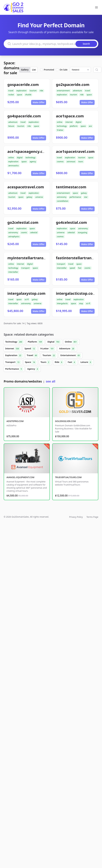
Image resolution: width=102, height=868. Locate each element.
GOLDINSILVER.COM (65, 421)
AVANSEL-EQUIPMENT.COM (20, 477)
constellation (63, 201)
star (86, 197)
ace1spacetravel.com (75, 151)
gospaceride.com (23, 84)
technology (62, 126)
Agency (33, 369)
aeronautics (13, 166)
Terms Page (92, 517)
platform (74, 126)
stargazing (82, 232)
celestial (34, 232)
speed (72, 268)
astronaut (71, 162)
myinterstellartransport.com (34, 258)
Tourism (49, 355)
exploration (22, 91)
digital (78, 122)
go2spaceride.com (73, 84)
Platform (35, 342)
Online (71, 342)
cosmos (60, 162)
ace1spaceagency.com (28, 151)
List (34, 70)
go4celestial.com (71, 222)
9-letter (60, 130)
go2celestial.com (23, 222)
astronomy (62, 197)
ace (90, 126)
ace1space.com (70, 116)
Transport (13, 362)
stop (81, 303)
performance (75, 197)
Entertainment (71, 355)
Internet (13, 349)
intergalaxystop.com (26, 293)
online (60, 122)
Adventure (67, 349)
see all (50, 381)
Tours (45, 362)
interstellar (13, 272)
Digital (54, 342)
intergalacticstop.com (76, 293)
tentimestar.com (71, 187)
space (19, 95)
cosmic (24, 232)
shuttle (28, 95)
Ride (59, 362)
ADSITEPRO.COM (15, 421)
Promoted (49, 70)
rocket (11, 95)
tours (81, 162)
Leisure (86, 362)
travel (11, 91)
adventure (77, 91)
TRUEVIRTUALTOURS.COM (68, 477)
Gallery (25, 70)
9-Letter (48, 349)
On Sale (64, 70)
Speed (30, 349)
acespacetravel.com (26, 187)
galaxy (29, 197)
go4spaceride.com (24, 116)
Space (31, 362)
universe (39, 197)
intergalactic (62, 303)
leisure (11, 126)
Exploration (14, 355)
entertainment (63, 91)
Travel (33, 355)
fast (80, 268)
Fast (72, 362)
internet (69, 122)
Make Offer (39, 102)
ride (41, 91)
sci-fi (27, 299)
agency (33, 162)
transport (25, 268)
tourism (33, 91)
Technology (14, 342)
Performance (14, 369)
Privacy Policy (76, 517)
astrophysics (14, 237)
